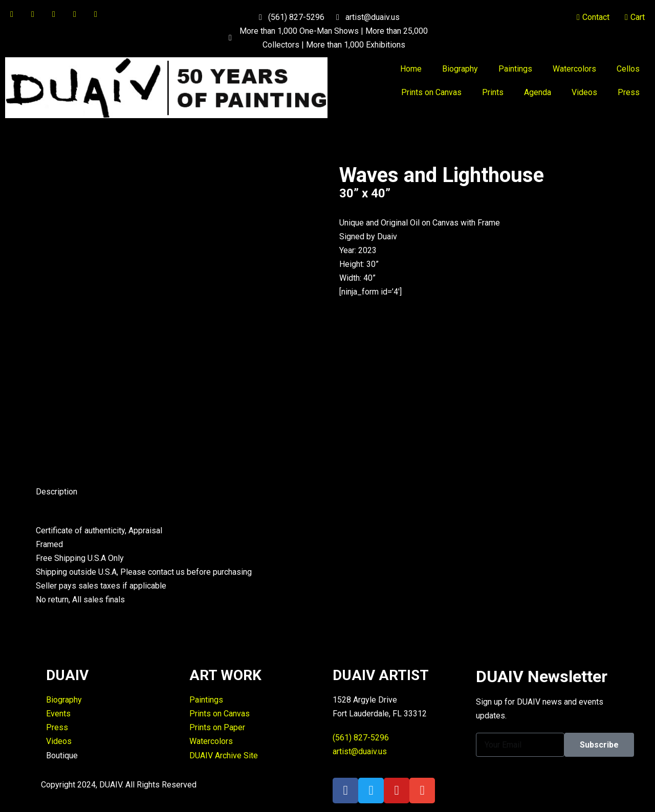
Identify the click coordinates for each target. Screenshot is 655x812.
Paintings (515, 69)
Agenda (538, 92)
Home (411, 69)
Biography (460, 69)
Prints (493, 92)
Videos (584, 92)
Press (629, 92)
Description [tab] (57, 492)
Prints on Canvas (431, 92)
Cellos (628, 69)
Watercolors (574, 69)
